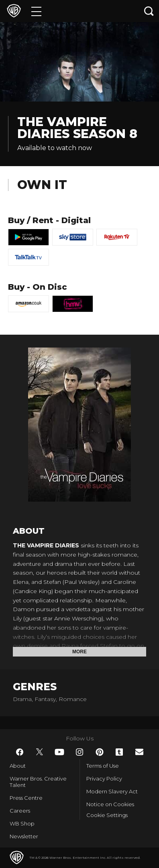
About (18, 766)
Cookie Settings (107, 815)
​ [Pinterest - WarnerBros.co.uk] (100, 752)
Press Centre (26, 798)
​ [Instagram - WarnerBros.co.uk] (79, 752)
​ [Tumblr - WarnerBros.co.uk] (119, 752)
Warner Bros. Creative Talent (38, 782)
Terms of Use (103, 766)
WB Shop (22, 823)
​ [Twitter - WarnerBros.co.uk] (40, 752)
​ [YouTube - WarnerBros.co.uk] (59, 752)
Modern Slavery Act (112, 791)
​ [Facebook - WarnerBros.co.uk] (20, 752)
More (79, 652)
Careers (20, 811)
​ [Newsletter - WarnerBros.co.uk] (139, 752)
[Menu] (36, 11)
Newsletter (24, 836)
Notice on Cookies (110, 804)
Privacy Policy (104, 779)
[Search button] (149, 11)
